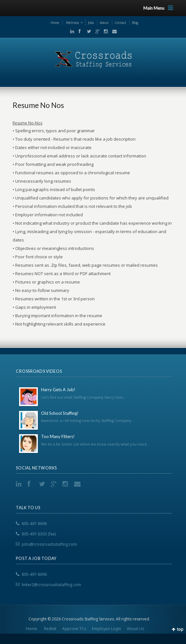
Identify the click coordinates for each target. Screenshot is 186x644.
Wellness (72, 23)
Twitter (88, 31)
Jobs (91, 23)
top (180, 629)
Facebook (79, 31)
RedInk (50, 629)
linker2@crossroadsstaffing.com (51, 585)
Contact (120, 23)
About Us (135, 629)
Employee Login (106, 629)
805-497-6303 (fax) (39, 534)
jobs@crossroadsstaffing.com (49, 544)
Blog (135, 23)
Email (113, 31)
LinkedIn (71, 31)
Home (55, 23)
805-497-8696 (34, 524)
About (104, 23)
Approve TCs (74, 629)
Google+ (96, 31)
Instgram (104, 31)
